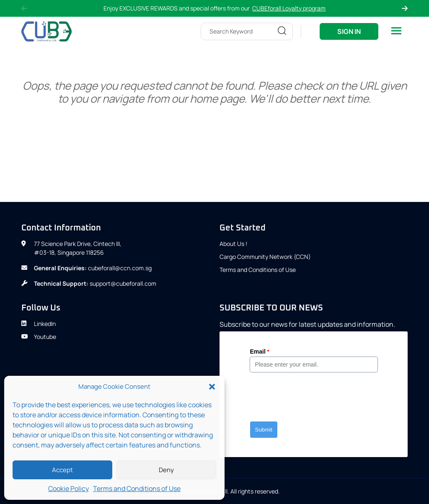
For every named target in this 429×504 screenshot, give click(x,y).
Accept (62, 470)
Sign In (349, 31)
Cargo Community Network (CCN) (265, 257)
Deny (166, 470)
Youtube (39, 337)
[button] (212, 387)
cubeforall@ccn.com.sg (120, 268)
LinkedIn (39, 324)
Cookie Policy (68, 488)
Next (405, 8)
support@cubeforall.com (123, 283)
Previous (24, 8)
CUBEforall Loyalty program (289, 8)
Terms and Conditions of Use (137, 488)
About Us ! (233, 244)
